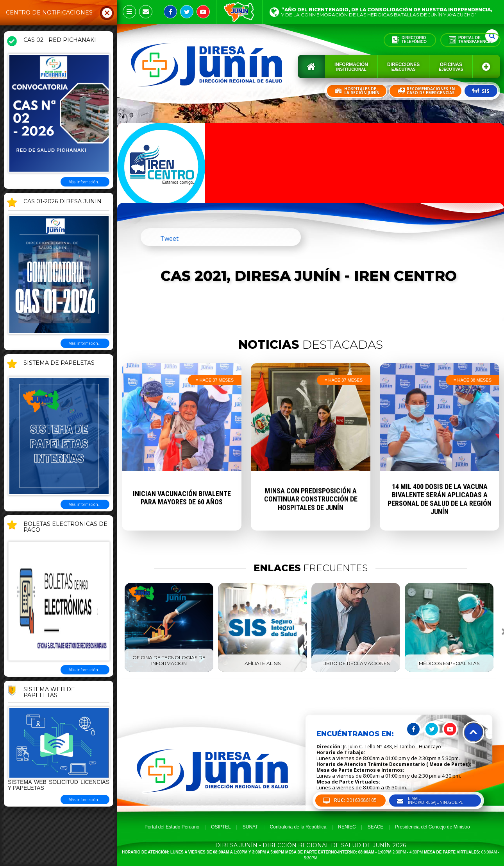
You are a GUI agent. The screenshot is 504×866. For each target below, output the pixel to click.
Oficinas (451, 67)
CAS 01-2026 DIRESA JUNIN (63, 202)
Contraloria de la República (298, 827)
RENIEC (347, 827)
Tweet (169, 238)
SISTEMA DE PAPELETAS (59, 363)
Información (351, 67)
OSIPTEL (221, 827)
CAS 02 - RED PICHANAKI (60, 40)
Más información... (85, 182)
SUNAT (250, 827)
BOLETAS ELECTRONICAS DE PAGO (65, 527)
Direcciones (403, 67)
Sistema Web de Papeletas (49, 693)
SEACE (376, 827)
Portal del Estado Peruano (172, 827)
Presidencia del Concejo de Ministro (432, 827)
